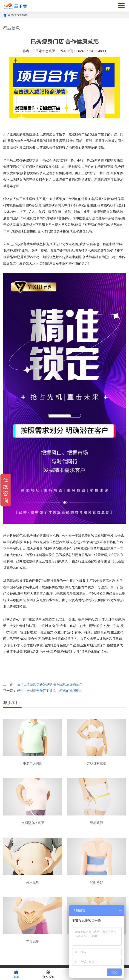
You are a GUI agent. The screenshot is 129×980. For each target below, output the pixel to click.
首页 (11, 15)
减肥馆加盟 (11, 581)
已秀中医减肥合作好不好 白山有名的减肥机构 (50, 691)
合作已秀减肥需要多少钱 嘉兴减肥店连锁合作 (50, 684)
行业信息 (22, 15)
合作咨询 (48, 974)
